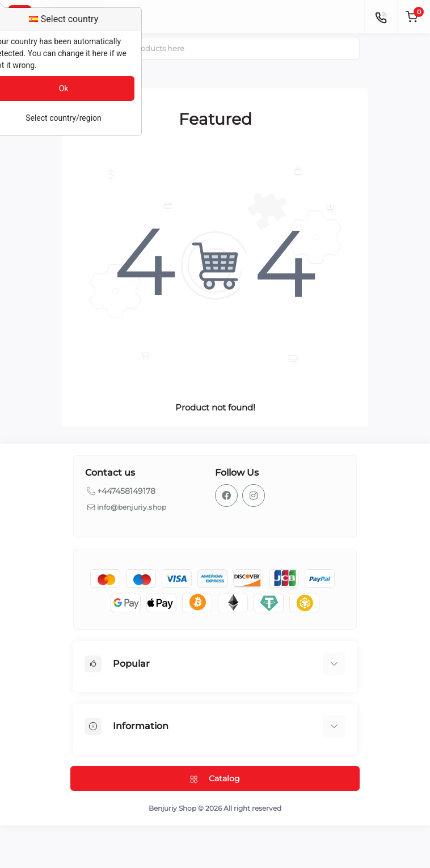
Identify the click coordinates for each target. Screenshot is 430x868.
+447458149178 (126, 491)
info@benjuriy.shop (132, 507)
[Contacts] (381, 16)
